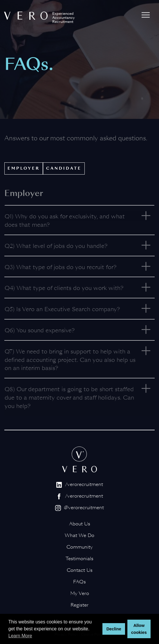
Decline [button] (114, 629)
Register (79, 605)
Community (80, 547)
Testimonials (79, 559)
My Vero (80, 593)
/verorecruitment (80, 484)
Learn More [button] (20, 636)
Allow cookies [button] (139, 629)
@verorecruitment (79, 508)
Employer (24, 168)
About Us (80, 524)
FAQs (79, 582)
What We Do (79, 535)
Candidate (64, 168)
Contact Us (80, 570)
